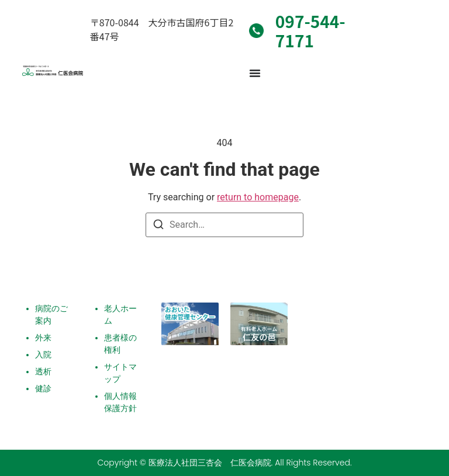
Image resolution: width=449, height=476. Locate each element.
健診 (43, 388)
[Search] (158, 226)
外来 (43, 338)
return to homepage (258, 197)
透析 (43, 371)
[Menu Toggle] (255, 73)
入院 (43, 355)
